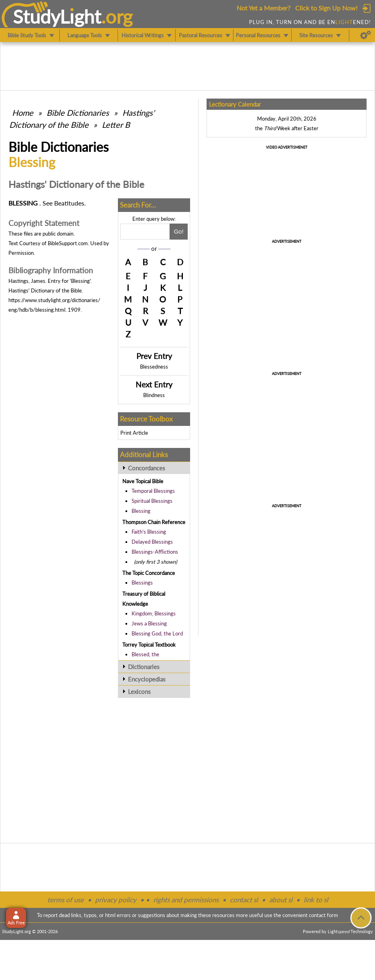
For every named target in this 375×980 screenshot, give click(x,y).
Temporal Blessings (153, 491)
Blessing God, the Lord (157, 633)
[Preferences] (366, 35)
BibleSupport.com (68, 243)
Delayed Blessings (152, 542)
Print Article (134, 433)
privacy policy (116, 900)
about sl (281, 900)
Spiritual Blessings (152, 501)
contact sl (244, 900)
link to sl (316, 900)
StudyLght (57, 16)
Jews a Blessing (149, 623)
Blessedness (154, 367)
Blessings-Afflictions (155, 552)
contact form (323, 915)
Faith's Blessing (149, 532)
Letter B (116, 125)
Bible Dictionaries (78, 113)
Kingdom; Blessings (154, 613)
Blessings (142, 583)
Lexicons (139, 692)
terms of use (66, 900)
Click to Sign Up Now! (326, 8)
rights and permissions (186, 900)
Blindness (154, 395)
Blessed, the (145, 654)
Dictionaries (144, 667)
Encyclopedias (147, 679)
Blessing (141, 511)
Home (23, 113)
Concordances (147, 468)
